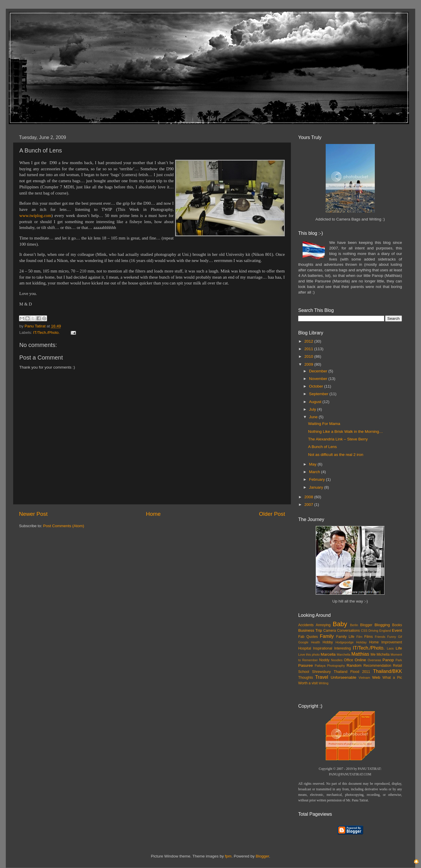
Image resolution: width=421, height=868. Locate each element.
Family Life (345, 637)
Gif (400, 637)
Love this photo (309, 655)
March (315, 472)
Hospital (305, 648)
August (316, 402)
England (385, 631)
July (313, 409)
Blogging (382, 625)
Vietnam (364, 678)
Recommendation (377, 666)
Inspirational (323, 648)
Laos (390, 648)
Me (373, 655)
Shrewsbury (321, 672)
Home (153, 514)
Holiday (361, 642)
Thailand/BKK (388, 671)
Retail (397, 666)
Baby (340, 624)
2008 (309, 497)
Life (399, 648)
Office (348, 660)
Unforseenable (344, 677)
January (317, 487)
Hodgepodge (345, 642)
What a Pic (392, 678)
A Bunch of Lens (322, 447)
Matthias (360, 654)
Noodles (337, 660)
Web (376, 677)
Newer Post (33, 514)
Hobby (328, 642)
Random (354, 665)
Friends (380, 637)
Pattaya (320, 666)
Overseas (374, 660)
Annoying (323, 625)
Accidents (306, 625)
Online (360, 660)
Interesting (343, 648)
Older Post (272, 514)
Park (399, 660)
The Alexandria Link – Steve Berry (338, 439)
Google (303, 642)
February (318, 479)
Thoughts (306, 678)
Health (316, 642)
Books (397, 625)
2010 (309, 356)
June (314, 417)
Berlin (354, 625)
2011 (309, 349)
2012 (309, 341)
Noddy (324, 660)
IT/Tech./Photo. (46, 333)
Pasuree (306, 665)
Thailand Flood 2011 (352, 672)
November (319, 379)
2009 (309, 364)
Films (369, 637)
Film (359, 637)
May (313, 464)
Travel (322, 677)
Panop (388, 660)
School (304, 672)
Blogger (366, 625)
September (319, 394)
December (319, 371)
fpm (228, 856)
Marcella (328, 654)
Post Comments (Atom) (64, 526)
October (317, 386)
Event (397, 630)
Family (327, 636)
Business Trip (310, 630)
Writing (323, 683)
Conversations (348, 631)
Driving (373, 631)
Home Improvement (386, 642)
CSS (364, 631)
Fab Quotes (308, 637)
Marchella (344, 655)
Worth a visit (308, 683)
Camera (330, 631)
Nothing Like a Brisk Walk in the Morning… (346, 432)
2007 (309, 505)
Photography (336, 666)
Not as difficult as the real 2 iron (336, 455)
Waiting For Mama (324, 424)
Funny (392, 637)
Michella (383, 655)
